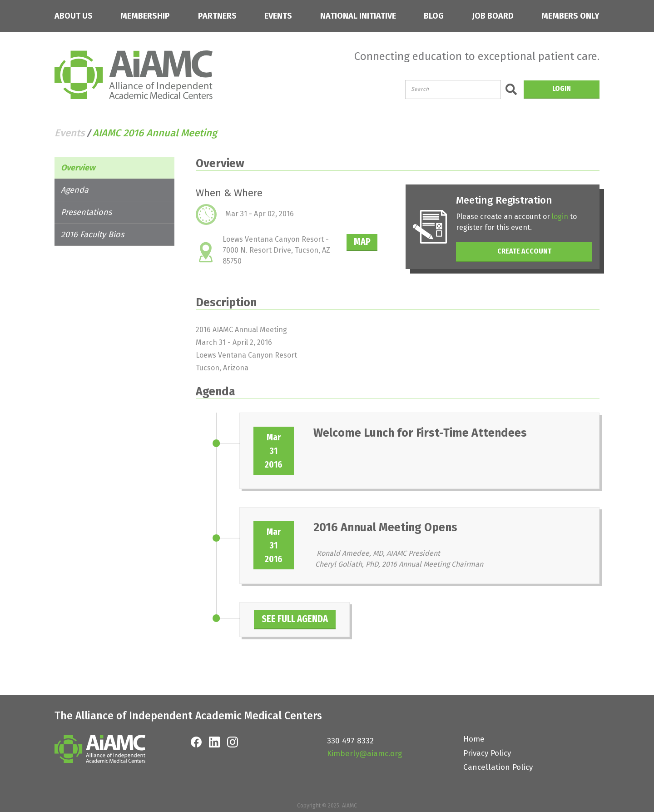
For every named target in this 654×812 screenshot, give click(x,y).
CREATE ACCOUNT (527, 251)
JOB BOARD (493, 16)
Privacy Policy (487, 753)
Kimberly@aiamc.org (364, 754)
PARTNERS (217, 16)
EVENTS (278, 16)
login (565, 217)
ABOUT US (74, 16)
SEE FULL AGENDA (306, 619)
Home (474, 739)
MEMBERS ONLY (570, 16)
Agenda (75, 190)
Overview (78, 168)
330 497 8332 (350, 741)
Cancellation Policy (498, 767)
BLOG (434, 16)
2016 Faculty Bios (92, 234)
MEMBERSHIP (145, 16)
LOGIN (562, 88)
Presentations (86, 212)
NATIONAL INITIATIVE (358, 16)
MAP (368, 242)
